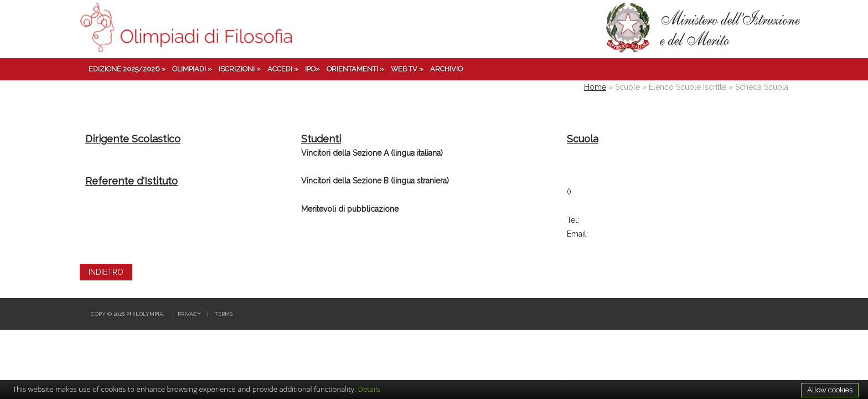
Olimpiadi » (192, 69)
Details (370, 389)
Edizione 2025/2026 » (127, 69)
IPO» (312, 69)
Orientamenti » (355, 69)
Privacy (189, 314)
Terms (223, 314)
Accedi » (283, 69)
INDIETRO (106, 272)
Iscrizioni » (240, 69)
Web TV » (407, 69)
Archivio (446, 69)
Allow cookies (830, 390)
